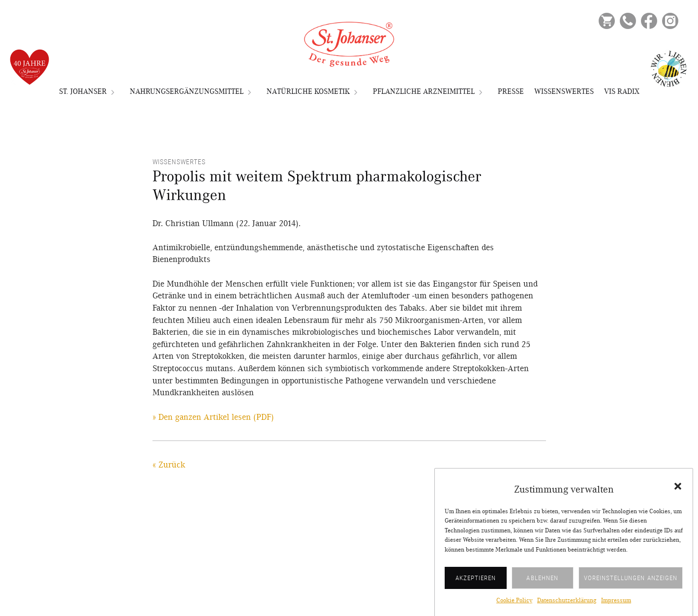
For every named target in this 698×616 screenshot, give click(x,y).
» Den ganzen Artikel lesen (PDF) (213, 417)
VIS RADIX (622, 91)
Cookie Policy (514, 606)
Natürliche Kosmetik (308, 91)
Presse (511, 91)
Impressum (616, 606)
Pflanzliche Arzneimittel (424, 91)
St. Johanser (83, 91)
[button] (678, 492)
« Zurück (169, 465)
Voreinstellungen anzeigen (631, 583)
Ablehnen (542, 583)
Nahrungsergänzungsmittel (187, 91)
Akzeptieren (476, 583)
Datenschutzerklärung (567, 606)
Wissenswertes (564, 91)
